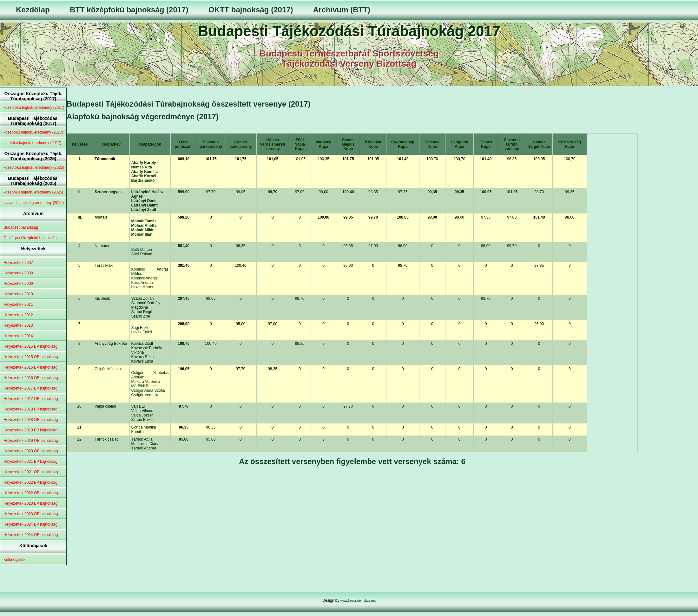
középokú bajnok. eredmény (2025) (33, 192)
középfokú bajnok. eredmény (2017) (34, 108)
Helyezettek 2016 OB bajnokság (31, 378)
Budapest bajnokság (21, 227)
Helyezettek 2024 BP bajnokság (30, 524)
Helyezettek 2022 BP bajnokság (30, 482)
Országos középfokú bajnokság (30, 238)
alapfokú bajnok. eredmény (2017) (32, 143)
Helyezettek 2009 (18, 284)
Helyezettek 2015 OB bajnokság (31, 357)
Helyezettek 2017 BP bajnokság (30, 388)
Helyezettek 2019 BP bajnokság (30, 430)
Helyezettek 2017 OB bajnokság (31, 399)
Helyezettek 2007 (18, 263)
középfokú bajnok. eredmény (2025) (34, 167)
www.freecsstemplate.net (358, 601)
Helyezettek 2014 (18, 336)
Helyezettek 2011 (18, 305)
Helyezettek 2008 (18, 273)
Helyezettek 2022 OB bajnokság (31, 493)
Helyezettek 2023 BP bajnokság (30, 503)
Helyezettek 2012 (18, 315)
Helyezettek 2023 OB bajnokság (31, 514)
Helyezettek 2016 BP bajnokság (30, 367)
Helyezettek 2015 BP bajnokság (30, 346)
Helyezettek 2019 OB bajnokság (31, 441)
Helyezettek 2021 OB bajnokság (31, 472)
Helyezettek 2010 (18, 294)
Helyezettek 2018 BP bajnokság (30, 409)
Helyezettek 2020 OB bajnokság (31, 451)
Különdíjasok (14, 560)
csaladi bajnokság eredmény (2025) (34, 203)
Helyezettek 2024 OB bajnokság (31, 535)
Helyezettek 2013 (18, 325)
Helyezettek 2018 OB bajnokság (31, 420)
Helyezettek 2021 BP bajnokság (30, 462)
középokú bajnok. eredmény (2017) (33, 132)
